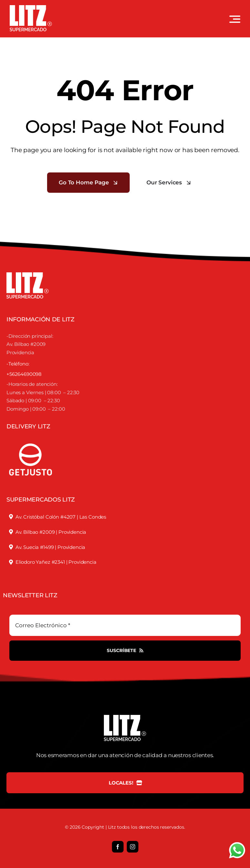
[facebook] (118, 847)
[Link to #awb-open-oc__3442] (235, 19)
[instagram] (133, 847)
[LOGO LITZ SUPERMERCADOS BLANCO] (31, 8)
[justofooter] (31, 436)
